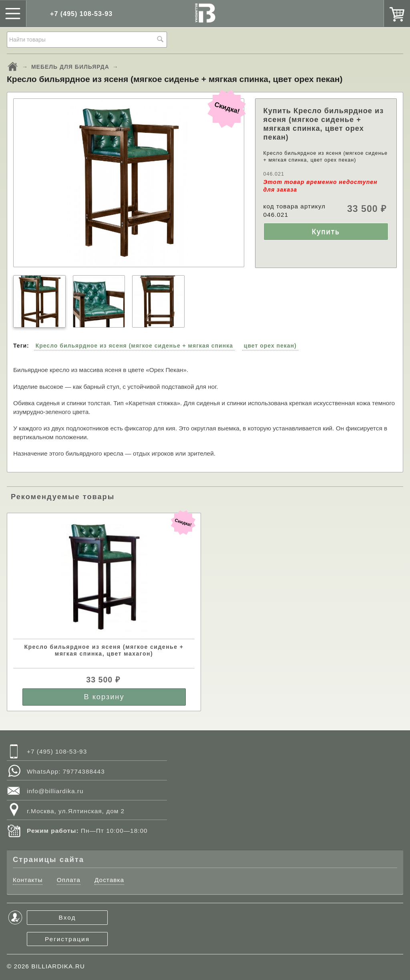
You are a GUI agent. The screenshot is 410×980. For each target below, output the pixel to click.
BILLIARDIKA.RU (58, 966)
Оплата (69, 880)
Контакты (28, 880)
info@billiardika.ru (55, 791)
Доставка (109, 880)
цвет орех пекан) (270, 346)
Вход (67, 917)
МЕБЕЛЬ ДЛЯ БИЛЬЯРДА (70, 67)
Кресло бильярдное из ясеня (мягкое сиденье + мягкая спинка (134, 346)
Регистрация (67, 939)
